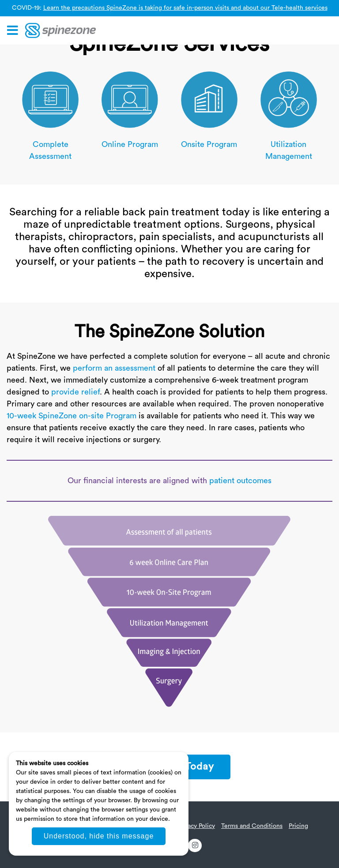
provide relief (75, 392)
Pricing (298, 826)
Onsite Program (209, 144)
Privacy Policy (196, 826)
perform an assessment (114, 368)
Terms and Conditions (252, 826)
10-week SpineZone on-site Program (72, 416)
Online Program (130, 144)
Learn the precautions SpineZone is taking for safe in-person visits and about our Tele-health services (185, 8)
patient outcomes (240, 481)
